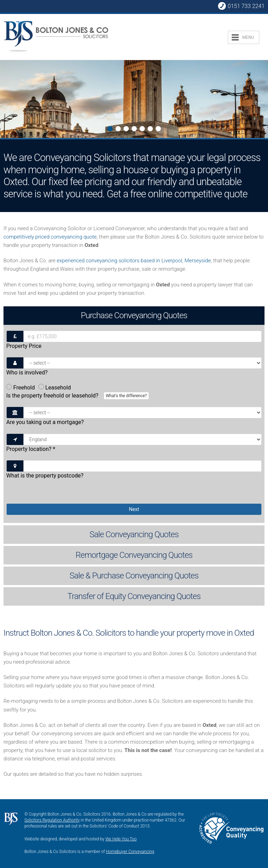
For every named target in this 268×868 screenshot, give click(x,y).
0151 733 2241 (241, 6)
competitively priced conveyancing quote (50, 237)
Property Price (24, 346)
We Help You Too (121, 839)
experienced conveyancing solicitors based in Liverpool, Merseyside (134, 261)
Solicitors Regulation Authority (52, 820)
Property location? (31, 449)
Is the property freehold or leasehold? (78, 396)
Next (6, 100)
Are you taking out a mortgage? (45, 422)
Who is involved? (27, 373)
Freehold (21, 388)
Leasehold (55, 388)
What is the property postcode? (45, 476)
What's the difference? (126, 396)
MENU (248, 37)
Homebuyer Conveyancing (130, 852)
